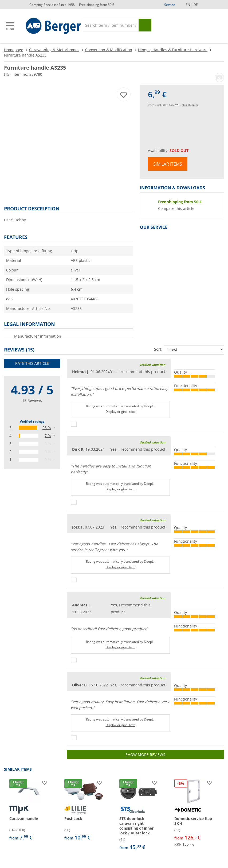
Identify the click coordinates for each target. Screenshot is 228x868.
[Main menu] (10, 26)
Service (170, 5)
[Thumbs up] (74, 424)
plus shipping (190, 105)
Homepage (14, 50)
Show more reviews (145, 755)
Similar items (168, 164)
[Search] (111, 25)
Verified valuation (152, 365)
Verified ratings (32, 421)
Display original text (120, 412)
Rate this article (32, 363)
